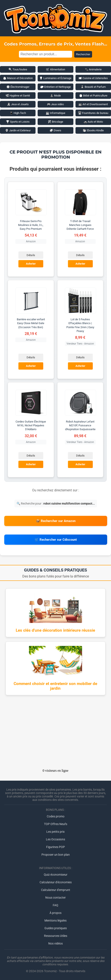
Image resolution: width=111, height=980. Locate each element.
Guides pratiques (56, 928)
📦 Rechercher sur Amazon (56, 521)
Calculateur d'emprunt (56, 890)
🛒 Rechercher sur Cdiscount (56, 540)
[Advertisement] (55, 733)
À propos (55, 913)
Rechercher (83, 54)
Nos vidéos (55, 943)
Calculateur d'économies (56, 882)
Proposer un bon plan (56, 855)
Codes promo (56, 816)
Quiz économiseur (56, 875)
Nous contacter (55, 898)
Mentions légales (55, 920)
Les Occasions (55, 839)
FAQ (55, 905)
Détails (31, 255)
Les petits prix (55, 832)
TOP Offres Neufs (56, 824)
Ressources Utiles (56, 936)
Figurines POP (55, 847)
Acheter (31, 264)
